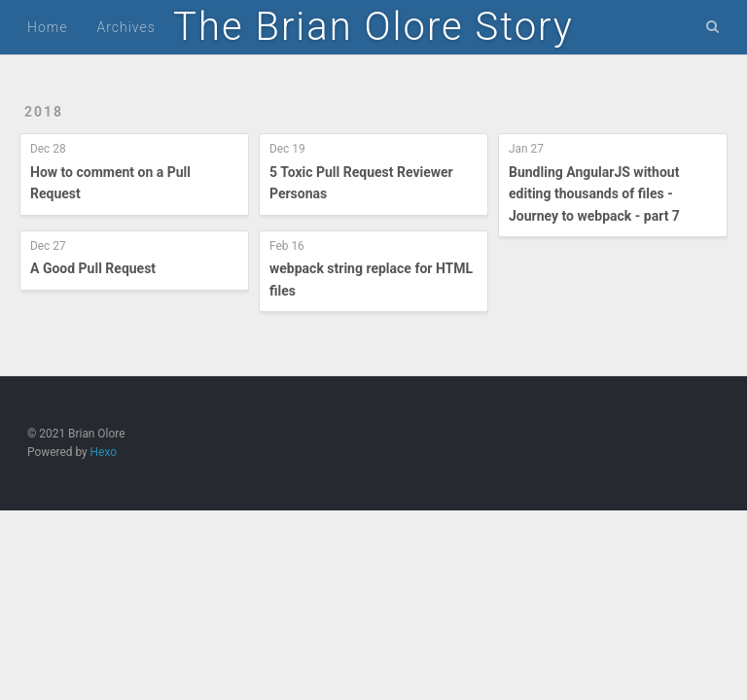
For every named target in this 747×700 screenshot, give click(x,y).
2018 (44, 112)
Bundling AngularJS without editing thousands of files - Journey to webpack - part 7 (594, 194)
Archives (125, 27)
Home (47, 27)
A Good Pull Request (93, 268)
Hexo (104, 452)
